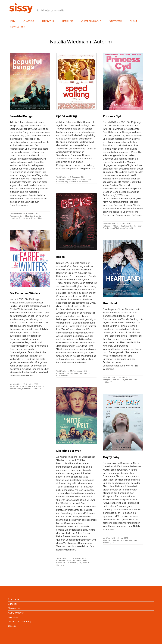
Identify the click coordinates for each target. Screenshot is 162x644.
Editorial (12, 604)
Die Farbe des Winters (25, 293)
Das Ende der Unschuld (77, 179)
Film (13, 21)
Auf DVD (70, 373)
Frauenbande (130, 226)
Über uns (68, 21)
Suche (134, 21)
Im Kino (27, 218)
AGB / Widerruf (16, 613)
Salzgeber (116, 21)
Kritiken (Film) (36, 218)
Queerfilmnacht (91, 21)
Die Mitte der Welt (69, 451)
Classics (29, 21)
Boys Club (24, 216)
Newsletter (18, 27)
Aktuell (116, 226)
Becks (61, 257)
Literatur (48, 21)
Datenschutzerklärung (20, 621)
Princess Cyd (112, 116)
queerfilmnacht (126, 228)
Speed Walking (67, 116)
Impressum (14, 617)
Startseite (13, 599)
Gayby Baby (111, 457)
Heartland (110, 303)
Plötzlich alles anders (78, 182)
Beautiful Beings (21, 116)
